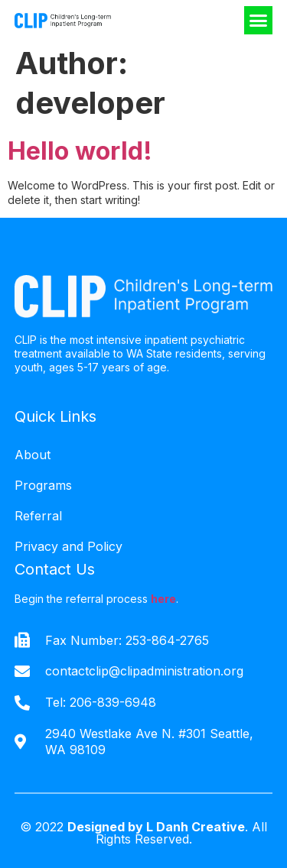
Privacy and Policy (68, 546)
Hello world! (80, 151)
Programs (43, 485)
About (33, 455)
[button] (259, 21)
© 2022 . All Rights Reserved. (143, 833)
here (163, 599)
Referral (38, 516)
